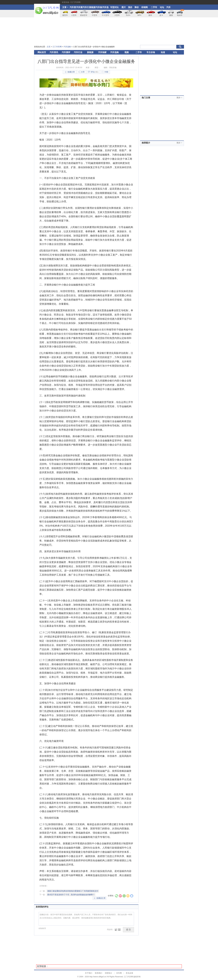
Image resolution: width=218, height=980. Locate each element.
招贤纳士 (109, 973)
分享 (81, 72)
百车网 (119, 973)
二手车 (154, 7)
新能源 (92, 7)
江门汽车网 (57, 47)
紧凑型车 (84, 15)
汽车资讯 (73, 8)
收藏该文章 (99, 898)
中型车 (95, 15)
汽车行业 (86, 8)
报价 (130, 7)
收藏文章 (70, 72)
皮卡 (161, 15)
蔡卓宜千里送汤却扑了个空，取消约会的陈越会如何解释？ (71, 895)
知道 (163, 52)
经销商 (145, 7)
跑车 (150, 15)
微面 (171, 15)
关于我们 (89, 973)
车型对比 (114, 7)
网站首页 (42, 52)
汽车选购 (105, 8)
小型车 (74, 15)
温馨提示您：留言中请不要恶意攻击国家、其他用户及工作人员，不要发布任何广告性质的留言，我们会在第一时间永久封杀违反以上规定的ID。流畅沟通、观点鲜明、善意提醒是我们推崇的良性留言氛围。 (86, 919)
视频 (127, 52)
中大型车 (106, 15)
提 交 (129, 930)
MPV (139, 15)
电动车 (180, 13)
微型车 (65, 15)
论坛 (162, 7)
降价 (137, 7)
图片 (124, 7)
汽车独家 (99, 8)
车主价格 (151, 52)
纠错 (105, 72)
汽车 (168, 7)
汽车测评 (79, 8)
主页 (49, 47)
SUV (128, 15)
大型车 (117, 15)
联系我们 (99, 973)
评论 (93, 72)
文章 (65, 7)
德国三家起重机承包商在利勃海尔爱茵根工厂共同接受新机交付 (73, 891)
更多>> (179, 98)
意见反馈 (129, 973)
